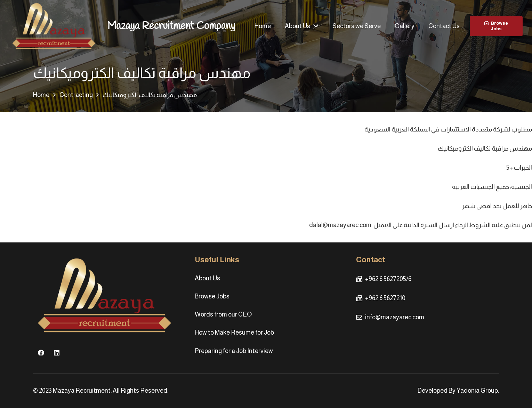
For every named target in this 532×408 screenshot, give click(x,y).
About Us (207, 278)
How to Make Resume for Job (234, 333)
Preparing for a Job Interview (234, 351)
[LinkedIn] (57, 353)
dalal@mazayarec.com (340, 225)
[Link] (54, 26)
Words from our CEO (223, 314)
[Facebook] (41, 353)
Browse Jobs (212, 296)
